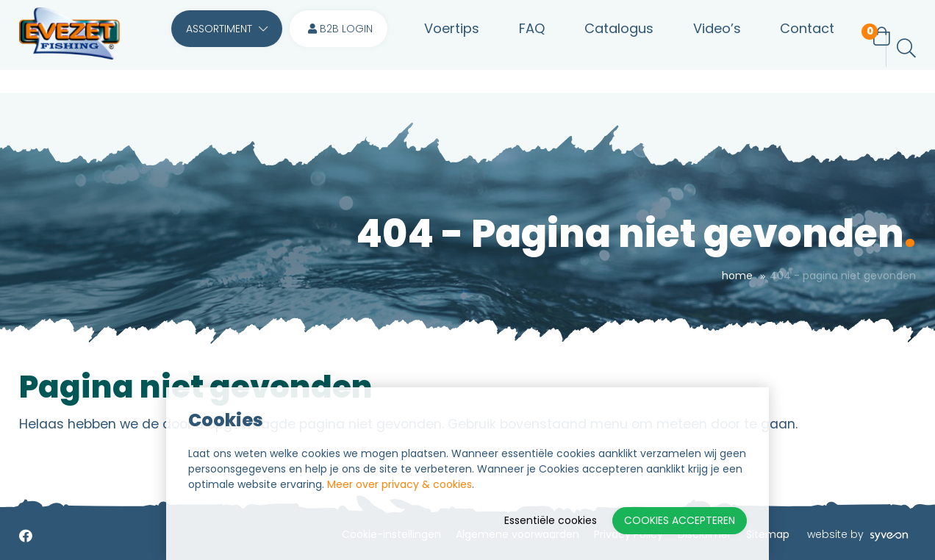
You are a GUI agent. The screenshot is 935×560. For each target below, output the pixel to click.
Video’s (701, 48)
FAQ (526, 48)
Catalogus (608, 48)
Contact (787, 48)
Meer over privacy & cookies (400, 484)
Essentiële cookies (551, 520)
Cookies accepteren (680, 520)
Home (737, 276)
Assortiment (227, 49)
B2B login (340, 49)
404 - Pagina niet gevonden (843, 276)
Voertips (452, 48)
